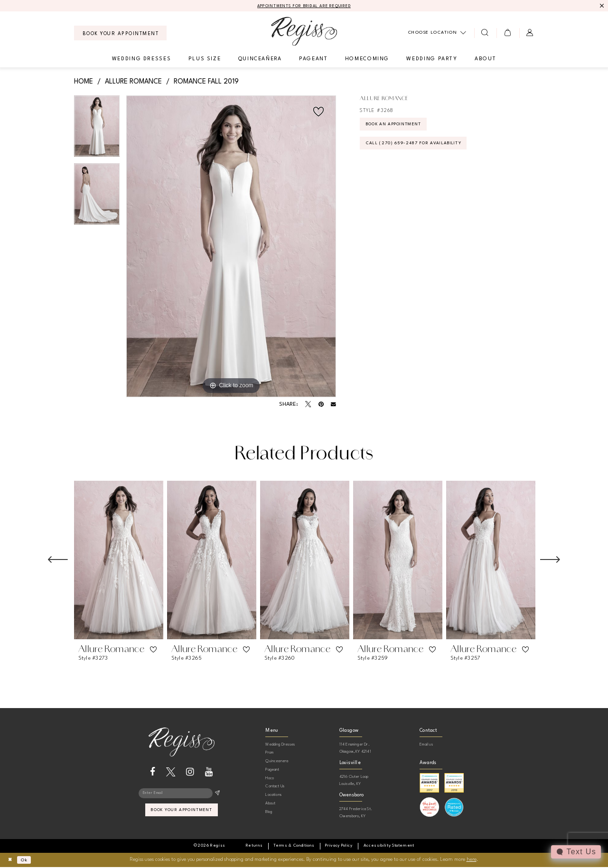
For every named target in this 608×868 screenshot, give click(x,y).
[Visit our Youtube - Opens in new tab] (209, 772)
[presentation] (119, 561)
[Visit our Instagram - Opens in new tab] (190, 772)
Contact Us (275, 787)
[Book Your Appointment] (120, 34)
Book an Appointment (402, 127)
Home (84, 82)
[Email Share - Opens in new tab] (333, 406)
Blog (269, 812)
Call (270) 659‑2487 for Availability (424, 149)
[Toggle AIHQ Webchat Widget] (575, 852)
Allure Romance (133, 82)
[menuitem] (120, 34)
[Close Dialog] (11, 861)
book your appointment (182, 814)
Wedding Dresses (280, 745)
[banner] (304, 32)
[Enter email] (182, 795)
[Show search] (485, 34)
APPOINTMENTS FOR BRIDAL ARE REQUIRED (304, 6)
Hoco (270, 779)
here (472, 861)
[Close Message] (602, 6)
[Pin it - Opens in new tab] (321, 405)
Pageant (272, 770)
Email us (426, 745)
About (270, 804)
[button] (508, 34)
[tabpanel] (97, 130)
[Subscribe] (217, 795)
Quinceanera (277, 762)
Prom (269, 753)
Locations (273, 796)
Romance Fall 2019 (206, 82)
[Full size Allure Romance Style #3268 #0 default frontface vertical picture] (231, 247)
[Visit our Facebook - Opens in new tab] (153, 772)
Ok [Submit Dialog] (28, 861)
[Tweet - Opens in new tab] (308, 405)
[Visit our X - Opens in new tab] (171, 772)
